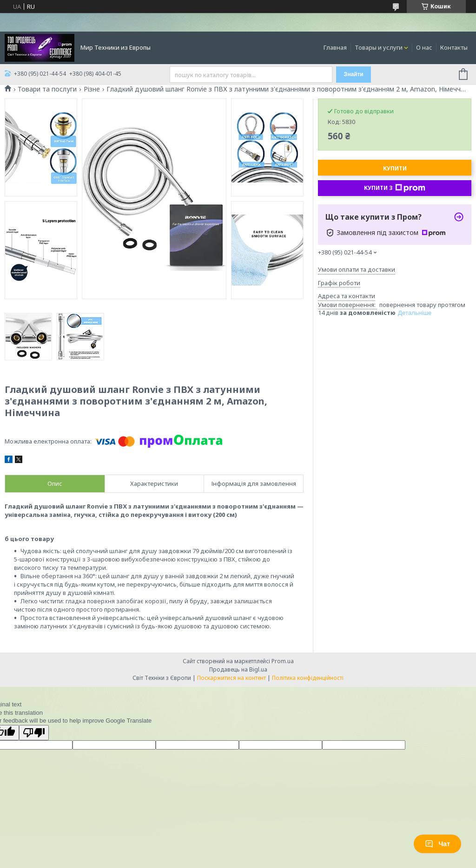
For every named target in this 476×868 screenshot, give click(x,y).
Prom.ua (283, 661)
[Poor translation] (34, 733)
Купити (395, 168)
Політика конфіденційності (308, 678)
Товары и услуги (379, 47)
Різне (92, 89)
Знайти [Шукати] (354, 74)
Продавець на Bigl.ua (238, 669)
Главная (335, 47)
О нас (424, 47)
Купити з (395, 188)
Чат (437, 844)
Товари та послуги (47, 89)
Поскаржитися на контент (231, 678)
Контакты (454, 47)
